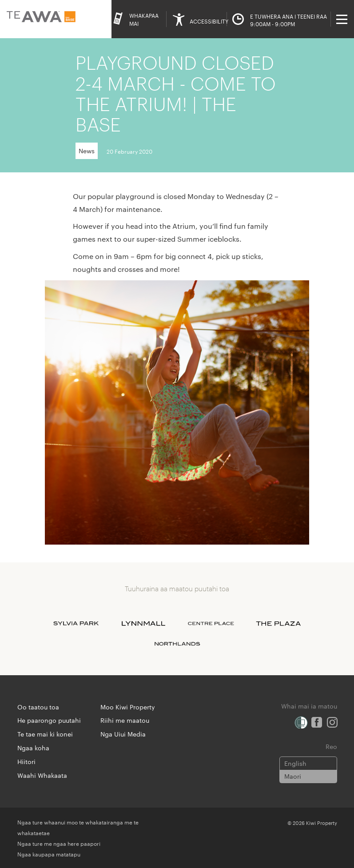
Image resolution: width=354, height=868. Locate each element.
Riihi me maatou (125, 720)
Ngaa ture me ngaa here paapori (59, 843)
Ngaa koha (33, 748)
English (295, 763)
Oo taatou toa (38, 707)
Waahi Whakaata (42, 775)
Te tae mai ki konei (45, 734)
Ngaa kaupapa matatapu (49, 854)
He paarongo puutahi (49, 720)
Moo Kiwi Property (128, 707)
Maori (293, 776)
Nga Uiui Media (123, 734)
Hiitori (26, 761)
